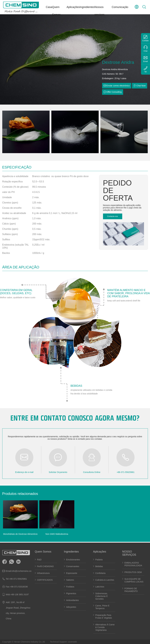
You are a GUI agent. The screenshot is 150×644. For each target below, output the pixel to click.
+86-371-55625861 (18, 579)
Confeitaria (100, 573)
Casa (49, 7)
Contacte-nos (113, 216)
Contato (145, 41)
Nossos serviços (99, 11)
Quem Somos (56, 11)
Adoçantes (71, 607)
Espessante (72, 573)
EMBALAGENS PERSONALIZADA (133, 564)
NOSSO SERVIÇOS (129, 553)
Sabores (70, 580)
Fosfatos (70, 587)
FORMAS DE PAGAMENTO (131, 590)
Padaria (99, 560)
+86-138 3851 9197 (20, 594)
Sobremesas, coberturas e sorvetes (102, 596)
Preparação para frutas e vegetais (104, 616)
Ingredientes (87, 7)
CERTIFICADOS (45, 580)
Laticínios (100, 587)
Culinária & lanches (105, 580)
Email (145, 61)
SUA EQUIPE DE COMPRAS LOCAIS (134, 580)
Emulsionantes (73, 560)
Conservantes (73, 566)
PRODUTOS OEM (133, 572)
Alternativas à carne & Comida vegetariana (105, 627)
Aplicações (73, 7)
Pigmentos (71, 593)
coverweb (72, 642)
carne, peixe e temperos (102, 607)
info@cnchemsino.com (22, 571)
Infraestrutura (43, 573)
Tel (145, 72)
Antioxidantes (73, 600)
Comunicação (120, 7)
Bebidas (99, 566)
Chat (145, 51)
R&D (39, 560)
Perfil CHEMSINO (45, 566)
